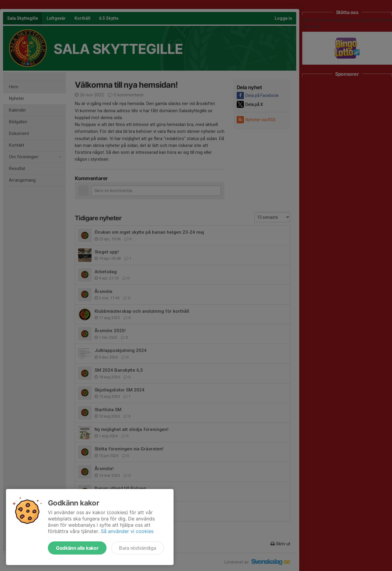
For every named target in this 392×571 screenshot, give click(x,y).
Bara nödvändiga (137, 548)
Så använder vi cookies (127, 531)
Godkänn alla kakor (77, 548)
